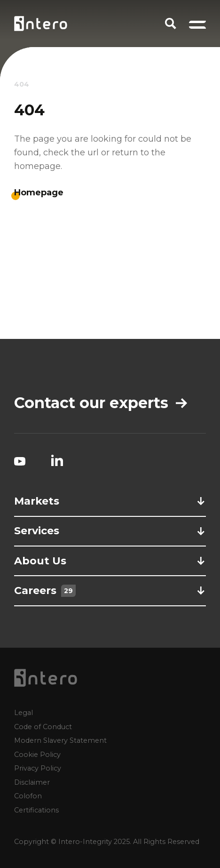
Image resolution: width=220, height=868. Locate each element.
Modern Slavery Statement (60, 740)
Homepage (39, 193)
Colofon (28, 796)
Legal (24, 713)
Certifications (36, 810)
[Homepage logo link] (41, 24)
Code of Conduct (43, 726)
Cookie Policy (37, 754)
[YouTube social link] (20, 460)
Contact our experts (101, 403)
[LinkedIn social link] (57, 460)
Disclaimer (32, 782)
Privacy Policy (38, 768)
